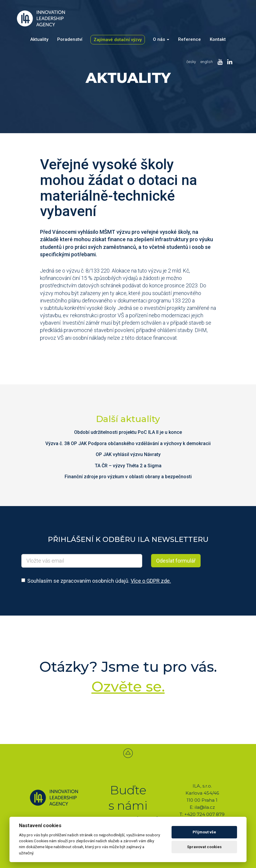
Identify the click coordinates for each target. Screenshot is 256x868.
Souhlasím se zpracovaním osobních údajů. (99, 581)
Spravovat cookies (204, 847)
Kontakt (218, 39)
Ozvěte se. (128, 687)
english (207, 62)
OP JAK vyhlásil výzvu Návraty (128, 454)
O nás (161, 39)
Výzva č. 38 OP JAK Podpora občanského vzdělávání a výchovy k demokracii (128, 443)
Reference (189, 39)
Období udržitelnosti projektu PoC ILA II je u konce (128, 432)
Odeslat (176, 561)
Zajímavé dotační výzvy (118, 40)
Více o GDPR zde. (151, 581)
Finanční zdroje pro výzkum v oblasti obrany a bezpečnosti (128, 477)
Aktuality (39, 39)
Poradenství (70, 39)
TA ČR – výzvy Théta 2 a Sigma (128, 466)
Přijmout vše (204, 832)
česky (191, 62)
